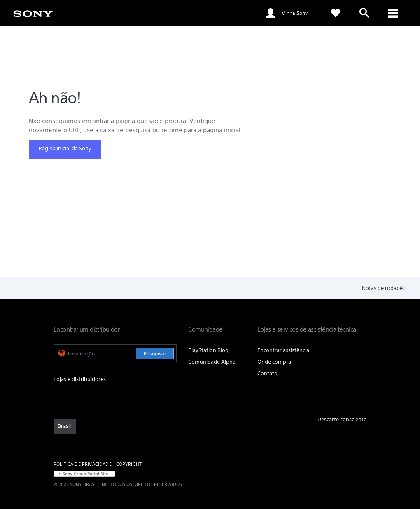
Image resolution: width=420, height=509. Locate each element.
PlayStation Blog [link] (208, 350)
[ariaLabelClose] (393, 13)
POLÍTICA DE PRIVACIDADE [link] (83, 464)
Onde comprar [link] (275, 362)
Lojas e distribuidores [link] (80, 379)
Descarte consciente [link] (342, 419)
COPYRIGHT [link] (129, 464)
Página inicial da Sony (65, 148)
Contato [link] (267, 373)
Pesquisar (155, 354)
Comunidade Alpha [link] (212, 362)
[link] (33, 13)
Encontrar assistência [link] (283, 350)
